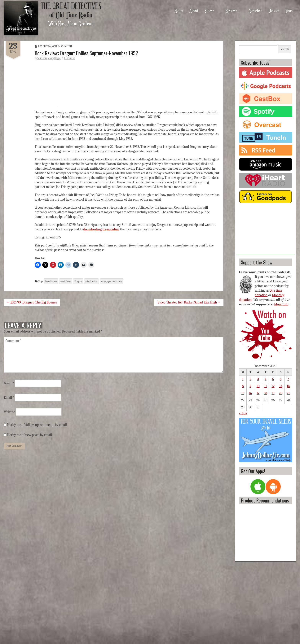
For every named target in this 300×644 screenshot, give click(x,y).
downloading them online (101, 229)
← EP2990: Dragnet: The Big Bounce (32, 302)
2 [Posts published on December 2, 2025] (251, 379)
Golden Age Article (62, 46)
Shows (210, 10)
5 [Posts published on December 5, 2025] (273, 379)
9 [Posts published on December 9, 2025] (250, 386)
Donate (274, 10)
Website (9, 412)
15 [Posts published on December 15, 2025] (243, 393)
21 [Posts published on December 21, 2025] (288, 393)
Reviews (231, 10)
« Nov (243, 413)
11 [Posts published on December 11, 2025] (266, 386)
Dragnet (78, 281)
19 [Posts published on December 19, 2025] (273, 393)
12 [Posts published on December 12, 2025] (273, 386)
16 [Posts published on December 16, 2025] (250, 393)
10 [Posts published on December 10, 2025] (258, 386)
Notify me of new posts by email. (30, 435)
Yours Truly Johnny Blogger (49, 58)
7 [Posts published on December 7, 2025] (288, 379)
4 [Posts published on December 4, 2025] (266, 379)
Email (9, 398)
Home (179, 10)
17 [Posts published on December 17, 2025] (258, 393)
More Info (281, 304)
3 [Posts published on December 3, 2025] (258, 379)
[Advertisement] (265, 231)
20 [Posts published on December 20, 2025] (281, 393)
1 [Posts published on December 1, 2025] (243, 379)
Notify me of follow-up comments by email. (37, 425)
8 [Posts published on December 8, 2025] (243, 386)
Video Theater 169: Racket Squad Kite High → (189, 302)
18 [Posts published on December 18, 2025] (265, 393)
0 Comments (69, 58)
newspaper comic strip (112, 281)
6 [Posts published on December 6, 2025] (280, 379)
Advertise (255, 10)
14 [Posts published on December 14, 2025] (288, 386)
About (194, 10)
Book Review (45, 46)
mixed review (91, 281)
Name (9, 383)
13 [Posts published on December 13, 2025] (281, 386)
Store (289, 10)
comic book (66, 281)
